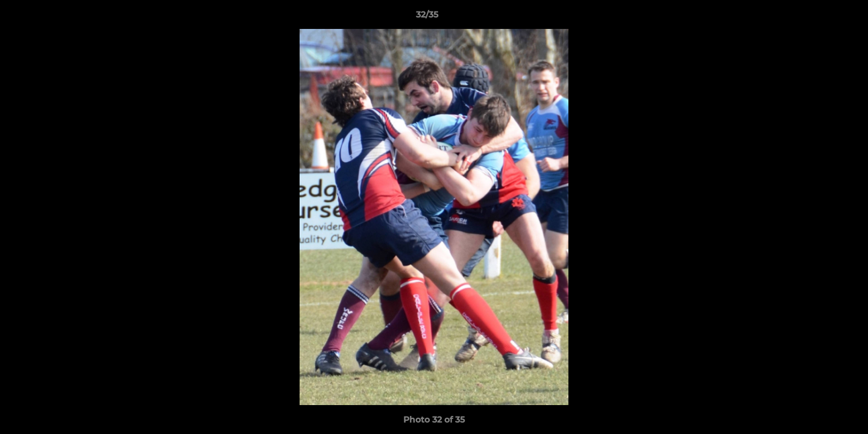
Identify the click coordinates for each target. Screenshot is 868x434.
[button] (817, 17)
